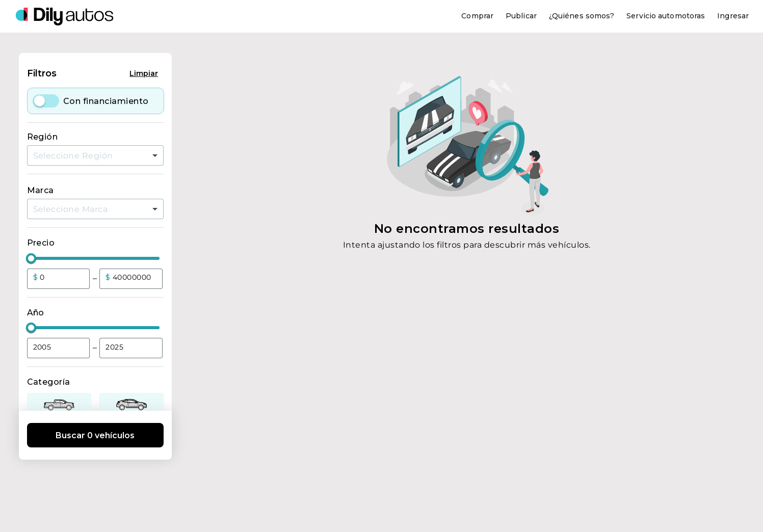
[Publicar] (521, 16)
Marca (41, 190)
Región (43, 137)
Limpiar (144, 73)
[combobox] (95, 155)
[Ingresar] (733, 16)
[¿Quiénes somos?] (582, 16)
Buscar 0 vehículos (95, 435)
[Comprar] (477, 16)
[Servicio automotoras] (666, 16)
